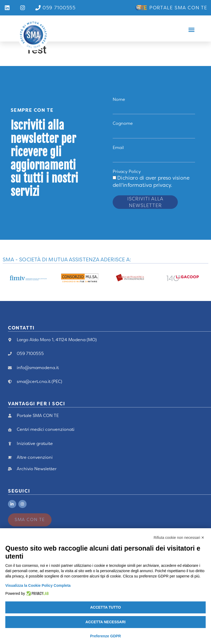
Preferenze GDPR (105, 636)
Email (118, 148)
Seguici (19, 491)
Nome (119, 99)
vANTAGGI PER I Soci (37, 404)
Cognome (123, 123)
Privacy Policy (127, 172)
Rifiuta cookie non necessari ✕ (179, 538)
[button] (192, 30)
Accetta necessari (106, 622)
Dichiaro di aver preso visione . (151, 181)
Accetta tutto (105, 607)
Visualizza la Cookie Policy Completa (38, 585)
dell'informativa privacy (142, 185)
